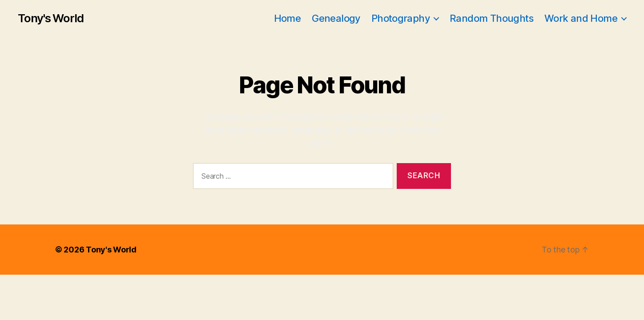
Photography (400, 18)
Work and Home (581, 18)
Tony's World (51, 18)
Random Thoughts (491, 18)
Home (288, 18)
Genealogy (336, 18)
